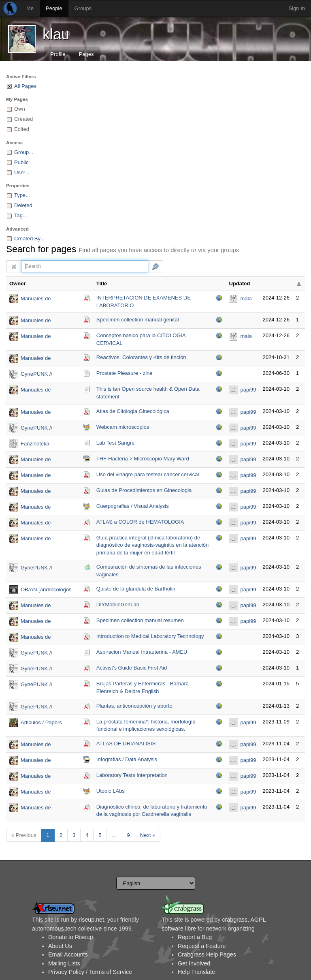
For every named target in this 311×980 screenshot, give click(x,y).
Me (30, 8)
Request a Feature (202, 946)
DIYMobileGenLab (118, 604)
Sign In (297, 8)
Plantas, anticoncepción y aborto (134, 706)
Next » (148, 835)
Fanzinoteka (35, 444)
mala (246, 298)
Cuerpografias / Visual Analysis (133, 506)
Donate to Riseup (70, 937)
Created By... (29, 239)
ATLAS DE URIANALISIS (126, 744)
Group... (24, 152)
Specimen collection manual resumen (140, 620)
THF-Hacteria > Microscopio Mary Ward (143, 459)
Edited (22, 129)
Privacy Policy (66, 972)
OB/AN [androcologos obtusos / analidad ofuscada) (46, 590)
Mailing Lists (64, 963)
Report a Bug (195, 937)
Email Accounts (68, 954)
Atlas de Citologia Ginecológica (133, 411)
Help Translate (196, 972)
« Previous (24, 835)
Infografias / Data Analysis (127, 759)
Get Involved (194, 963)
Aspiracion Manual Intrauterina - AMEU (142, 652)
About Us (60, 946)
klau (56, 34)
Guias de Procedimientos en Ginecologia (144, 490)
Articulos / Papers (41, 722)
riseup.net (91, 920)
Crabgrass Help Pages (207, 954)
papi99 (248, 390)
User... (22, 172)
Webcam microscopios (123, 427)
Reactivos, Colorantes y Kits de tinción (141, 357)
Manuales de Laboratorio (36, 299)
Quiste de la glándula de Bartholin (136, 589)
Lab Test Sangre (115, 443)
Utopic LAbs (111, 791)
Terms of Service (111, 972)
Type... (22, 195)
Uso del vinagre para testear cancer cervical (148, 474)
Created (23, 119)
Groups (83, 8)
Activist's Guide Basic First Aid (132, 668)
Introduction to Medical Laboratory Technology (150, 636)
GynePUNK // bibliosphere (36, 375)
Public (21, 162)
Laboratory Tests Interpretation (132, 775)
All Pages (25, 86)
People (54, 8)
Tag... (21, 215)
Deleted (23, 205)
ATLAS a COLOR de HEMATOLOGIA (140, 522)
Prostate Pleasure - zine (125, 373)
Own (20, 109)
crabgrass (235, 920)
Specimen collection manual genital (138, 320)
